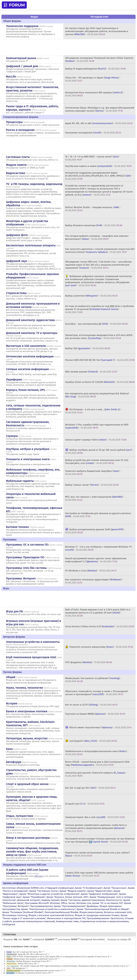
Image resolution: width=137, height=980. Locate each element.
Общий (11, 677)
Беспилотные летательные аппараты (31, 245)
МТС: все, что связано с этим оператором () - (95, 498)
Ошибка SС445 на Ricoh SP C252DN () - (100, 382)
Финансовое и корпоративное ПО (66, 918)
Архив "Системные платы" (44, 891)
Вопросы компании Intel (118, 912)
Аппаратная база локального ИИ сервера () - (95, 94)
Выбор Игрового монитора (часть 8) (32, 961)
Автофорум (14, 762)
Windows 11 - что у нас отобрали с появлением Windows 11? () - (98, 548)
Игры (9, 957)
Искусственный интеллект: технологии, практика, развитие (32, 89)
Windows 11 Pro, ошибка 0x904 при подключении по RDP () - (97, 426)
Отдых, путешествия (20, 816)
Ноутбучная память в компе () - (98, 166)
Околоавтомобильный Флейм (61, 912)
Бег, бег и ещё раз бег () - (90, 788)
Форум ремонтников (91, 912)
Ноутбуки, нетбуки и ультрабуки (28, 449)
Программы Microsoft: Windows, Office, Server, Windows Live (58, 903)
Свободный (9, 924)
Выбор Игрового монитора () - (94, 225)
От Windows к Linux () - (91, 571)
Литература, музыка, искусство (27, 738)
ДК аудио (10, 973)
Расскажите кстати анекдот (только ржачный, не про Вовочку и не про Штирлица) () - (100, 840)
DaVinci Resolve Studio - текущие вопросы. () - (93, 209)
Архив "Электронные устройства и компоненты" (48, 909)
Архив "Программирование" (70, 906)
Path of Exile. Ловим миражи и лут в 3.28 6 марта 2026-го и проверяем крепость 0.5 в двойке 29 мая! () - (98, 613)
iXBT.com (39, 876)
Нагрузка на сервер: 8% (119, 940)
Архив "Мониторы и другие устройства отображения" (50, 894)
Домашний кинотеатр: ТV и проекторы (32, 333)
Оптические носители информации (30, 356)
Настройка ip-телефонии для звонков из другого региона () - (98, 515)
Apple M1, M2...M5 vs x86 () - (99, 123)
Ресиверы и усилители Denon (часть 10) (33, 973)
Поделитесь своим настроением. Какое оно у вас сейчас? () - (97, 854)
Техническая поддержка (22, 26)
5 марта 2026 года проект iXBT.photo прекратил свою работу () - (99, 874)
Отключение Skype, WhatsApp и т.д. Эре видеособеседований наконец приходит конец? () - (100, 109)
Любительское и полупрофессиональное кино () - (97, 753)
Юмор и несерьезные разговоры (28, 838)
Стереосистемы (16, 293)
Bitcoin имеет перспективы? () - (100, 727)
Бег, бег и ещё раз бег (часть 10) (27, 952)
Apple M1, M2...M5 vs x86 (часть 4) (32, 954)
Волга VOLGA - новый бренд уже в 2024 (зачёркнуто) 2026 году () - (97, 763)
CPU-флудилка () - (88, 662)
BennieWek (98, 940)
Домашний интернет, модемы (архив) (38, 900)
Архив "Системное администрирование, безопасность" (91, 900)
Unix (9, 968)
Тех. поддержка (13, 966)
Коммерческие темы (68, 921)
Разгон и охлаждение (20, 130)
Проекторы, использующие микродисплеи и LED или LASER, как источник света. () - (99, 337)
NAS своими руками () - (91, 372)
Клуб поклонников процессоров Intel (31, 657)
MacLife (11, 77)
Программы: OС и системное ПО (27, 545)
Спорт (9, 952)
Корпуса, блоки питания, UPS (26, 390)
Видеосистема (16, 173)
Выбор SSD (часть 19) (27, 964)
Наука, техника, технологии (24, 688)
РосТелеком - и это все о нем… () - (93, 411)
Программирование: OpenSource (105, 918)
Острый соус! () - (85, 804)
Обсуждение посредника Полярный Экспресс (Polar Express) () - (99, 59)
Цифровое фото (17, 235)
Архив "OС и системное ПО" (108, 903)
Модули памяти (16, 165)
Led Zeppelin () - (93, 741)
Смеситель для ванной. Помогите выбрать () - (96, 774)
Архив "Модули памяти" (73, 891)
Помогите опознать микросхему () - (101, 647)
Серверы (12, 436)
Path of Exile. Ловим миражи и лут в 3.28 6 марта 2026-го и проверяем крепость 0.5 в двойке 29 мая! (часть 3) (61, 957)
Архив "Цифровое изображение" (99, 894)
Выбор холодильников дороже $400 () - (95, 531)
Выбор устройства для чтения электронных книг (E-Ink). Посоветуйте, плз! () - (97, 462)
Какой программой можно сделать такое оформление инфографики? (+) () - (96, 560)
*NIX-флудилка (18, 968)
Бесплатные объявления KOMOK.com (23, 888)
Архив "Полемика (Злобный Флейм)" (23, 912)
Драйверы (93, 906)
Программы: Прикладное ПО (25, 557)
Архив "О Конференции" (89, 888)
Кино (9, 749)
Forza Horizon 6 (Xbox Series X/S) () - (100, 626)
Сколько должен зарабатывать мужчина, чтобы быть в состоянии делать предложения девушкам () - (96, 828)
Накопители (12, 964)
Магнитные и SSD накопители (26, 346)
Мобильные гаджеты (20, 481)
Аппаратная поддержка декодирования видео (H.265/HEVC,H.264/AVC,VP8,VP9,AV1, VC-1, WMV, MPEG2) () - (99, 176)
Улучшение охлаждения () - (93, 133)
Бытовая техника (17, 527)
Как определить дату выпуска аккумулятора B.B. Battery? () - (97, 395)
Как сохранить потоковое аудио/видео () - (94, 581)
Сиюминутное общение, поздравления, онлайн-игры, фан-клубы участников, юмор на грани (32, 852)
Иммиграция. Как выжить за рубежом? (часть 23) (35, 959)
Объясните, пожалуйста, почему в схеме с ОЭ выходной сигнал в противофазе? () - (96, 693)
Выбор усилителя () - (91, 296)
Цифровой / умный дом (22, 66)
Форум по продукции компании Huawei (97, 915)
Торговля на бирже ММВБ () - (95, 714)
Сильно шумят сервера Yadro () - (96, 440)
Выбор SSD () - (88, 348)
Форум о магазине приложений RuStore (51, 915)
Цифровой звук (17, 261)
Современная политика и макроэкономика (104, 921)
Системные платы (18, 157)
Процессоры (14, 122)
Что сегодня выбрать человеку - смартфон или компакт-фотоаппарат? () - (97, 237)
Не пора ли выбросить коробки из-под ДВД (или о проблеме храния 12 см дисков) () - (100, 309)
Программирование (41, 906)
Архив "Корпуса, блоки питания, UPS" (67, 897)
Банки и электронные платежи (27, 711)
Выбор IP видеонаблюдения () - (95, 69)
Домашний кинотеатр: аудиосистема (30, 320)
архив (41, 122)
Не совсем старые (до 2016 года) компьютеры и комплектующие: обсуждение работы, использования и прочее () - (97, 31)
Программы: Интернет (21, 578)
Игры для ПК (15, 611)
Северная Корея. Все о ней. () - (95, 817)
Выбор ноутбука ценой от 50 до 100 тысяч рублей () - (99, 451)
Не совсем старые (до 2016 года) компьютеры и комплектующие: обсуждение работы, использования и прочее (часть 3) (74, 966)
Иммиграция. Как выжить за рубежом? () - (93, 680)
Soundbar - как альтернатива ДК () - (96, 324)
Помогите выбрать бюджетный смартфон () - (93, 473)
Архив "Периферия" (34, 897)
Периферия (14, 380)
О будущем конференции (59, 888)
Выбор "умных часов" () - (92, 485)
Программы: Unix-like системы (26, 568)
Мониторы (11, 961)
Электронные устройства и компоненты (33, 642)
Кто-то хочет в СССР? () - (91, 705)
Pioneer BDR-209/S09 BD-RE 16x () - (100, 360)
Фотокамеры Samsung (15, 915)
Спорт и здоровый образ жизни (27, 784)
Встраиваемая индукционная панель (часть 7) (42, 971)
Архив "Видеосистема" (100, 891)
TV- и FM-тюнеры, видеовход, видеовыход (34, 184)
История (12, 703)
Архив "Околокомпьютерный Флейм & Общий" (103, 909)
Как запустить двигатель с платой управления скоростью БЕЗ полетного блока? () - (100, 251)
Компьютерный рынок (21, 58)
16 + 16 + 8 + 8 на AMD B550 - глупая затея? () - (93, 158)
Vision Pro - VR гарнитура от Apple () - (93, 79)
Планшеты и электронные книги (28, 459)
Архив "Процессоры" (115, 888)
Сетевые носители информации (27, 369)
